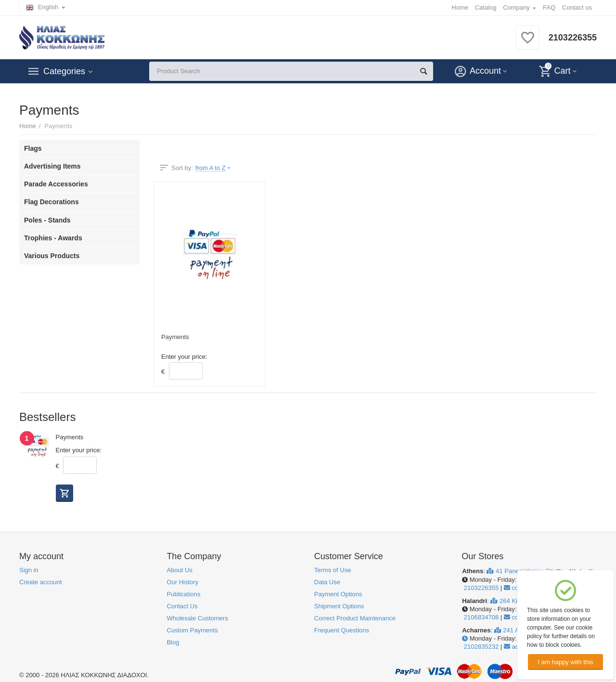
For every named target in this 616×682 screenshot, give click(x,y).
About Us (180, 570)
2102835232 (480, 647)
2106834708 (480, 617)
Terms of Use (333, 570)
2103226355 (573, 38)
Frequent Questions (342, 630)
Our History (182, 582)
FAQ (549, 7)
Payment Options (338, 594)
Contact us (577, 7)
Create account (40, 582)
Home (460, 7)
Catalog (486, 7)
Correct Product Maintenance (355, 618)
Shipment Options (339, 606)
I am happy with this (565, 662)
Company (516, 7)
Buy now (64, 493)
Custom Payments (192, 630)
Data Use (327, 582)
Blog (173, 642)
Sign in (29, 570)
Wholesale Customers (197, 618)
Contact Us (182, 606)
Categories (64, 71)
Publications (183, 594)
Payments (175, 337)
